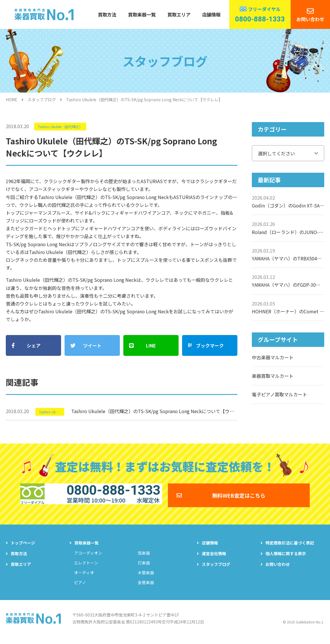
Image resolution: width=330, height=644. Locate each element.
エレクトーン (86, 567)
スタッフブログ (42, 100)
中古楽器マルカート (273, 357)
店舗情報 (211, 14)
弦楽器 (144, 557)
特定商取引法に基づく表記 (290, 547)
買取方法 (107, 14)
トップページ (23, 547)
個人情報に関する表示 (286, 557)
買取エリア (179, 14)
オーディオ (84, 577)
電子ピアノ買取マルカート (279, 394)
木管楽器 (146, 577)
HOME (12, 100)
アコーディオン (88, 557)
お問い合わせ (310, 19)
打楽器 (144, 567)
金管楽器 (146, 586)
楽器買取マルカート (273, 376)
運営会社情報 (214, 557)
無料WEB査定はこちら (239, 495)
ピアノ (80, 586)
